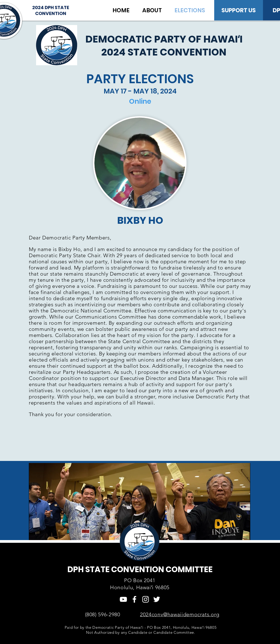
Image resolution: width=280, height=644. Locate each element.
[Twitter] (157, 599)
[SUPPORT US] (239, 10)
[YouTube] (123, 599)
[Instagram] (146, 599)
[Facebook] (134, 599)
